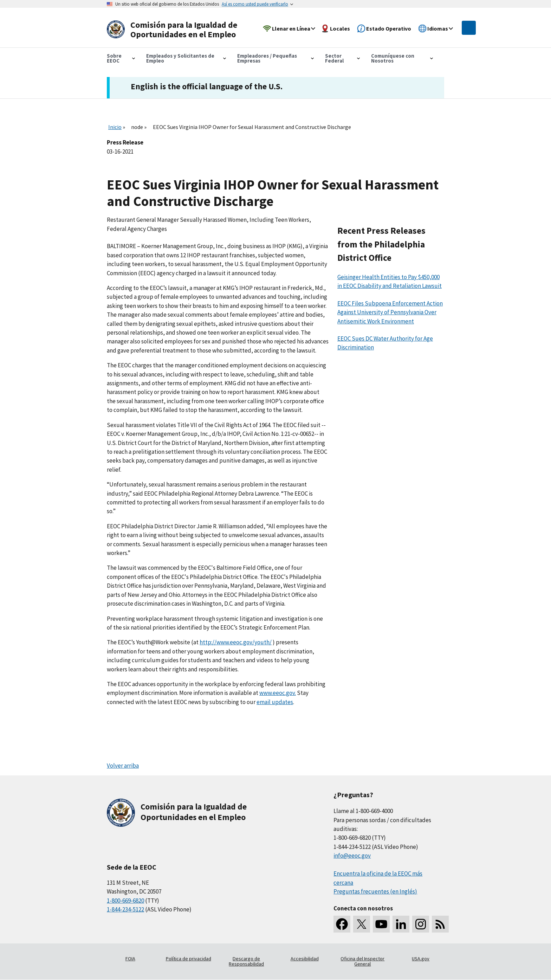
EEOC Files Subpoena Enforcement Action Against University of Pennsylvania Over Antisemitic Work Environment (390, 312)
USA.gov (421, 959)
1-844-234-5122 (125, 909)
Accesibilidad (305, 959)
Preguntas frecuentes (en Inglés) (375, 891)
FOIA (130, 959)
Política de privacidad (189, 959)
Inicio (115, 127)
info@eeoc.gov (352, 856)
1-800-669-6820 (125, 901)
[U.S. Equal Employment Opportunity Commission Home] (174, 30)
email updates (275, 702)
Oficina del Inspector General (362, 961)
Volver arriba (123, 766)
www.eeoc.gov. (278, 693)
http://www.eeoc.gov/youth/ (236, 642)
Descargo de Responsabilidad (246, 961)
